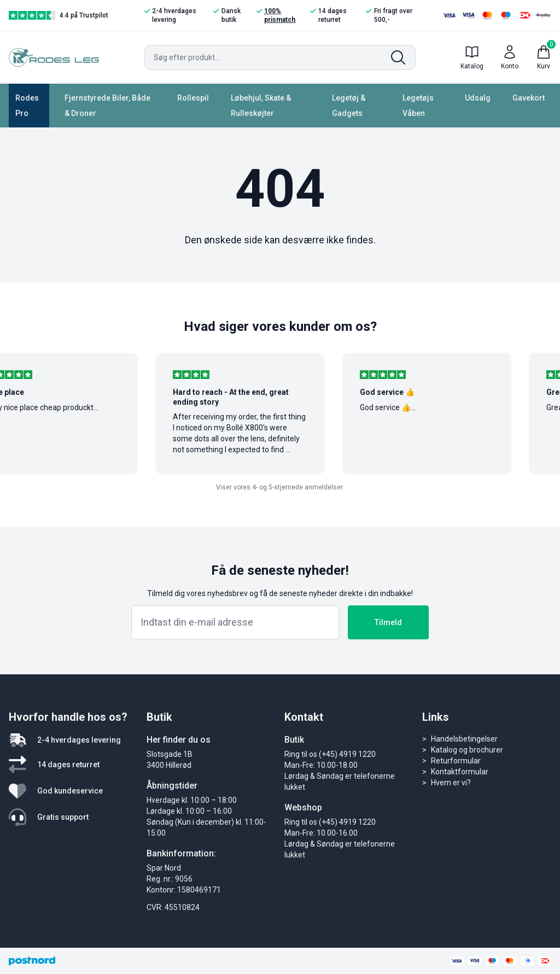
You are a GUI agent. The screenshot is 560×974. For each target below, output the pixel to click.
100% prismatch (276, 15)
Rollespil (193, 98)
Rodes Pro (27, 106)
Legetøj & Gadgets (349, 106)
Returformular (456, 761)
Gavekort (529, 98)
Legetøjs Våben (418, 106)
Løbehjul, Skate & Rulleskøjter (261, 106)
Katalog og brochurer (467, 750)
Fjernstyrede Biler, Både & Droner (107, 106)
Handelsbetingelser (464, 739)
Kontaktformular (460, 772)
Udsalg (478, 98)
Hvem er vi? (451, 783)
